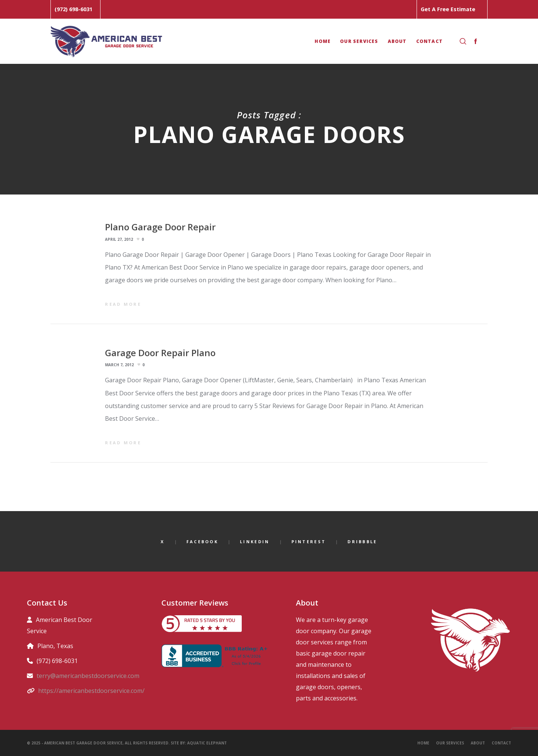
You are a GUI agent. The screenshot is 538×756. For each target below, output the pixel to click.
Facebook (202, 542)
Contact (501, 743)
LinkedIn (255, 542)
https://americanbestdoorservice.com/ (91, 691)
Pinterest (309, 542)
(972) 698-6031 (73, 9)
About (478, 743)
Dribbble (362, 542)
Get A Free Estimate (448, 9)
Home (423, 743)
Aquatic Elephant (208, 743)
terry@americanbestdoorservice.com (88, 676)
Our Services (450, 743)
